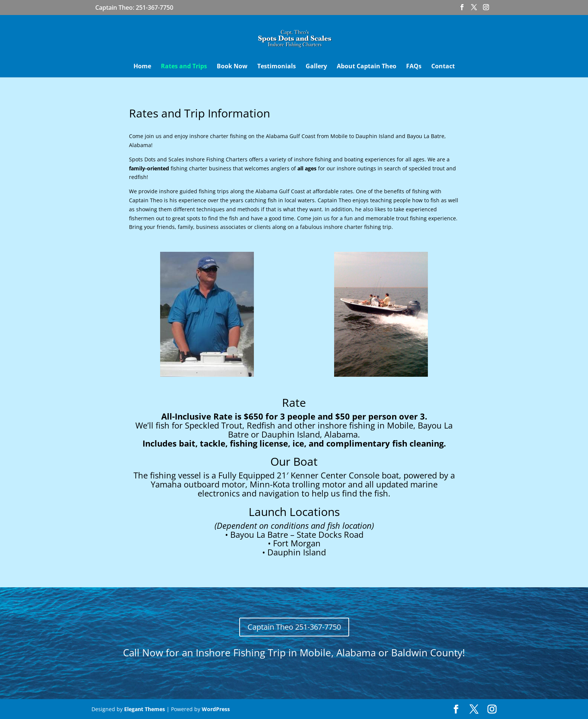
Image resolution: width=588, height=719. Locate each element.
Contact (443, 67)
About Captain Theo (367, 67)
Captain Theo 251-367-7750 (294, 627)
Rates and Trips (184, 67)
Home (142, 67)
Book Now (232, 67)
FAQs (414, 67)
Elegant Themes (145, 709)
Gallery (316, 67)
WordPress (216, 709)
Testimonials (277, 67)
